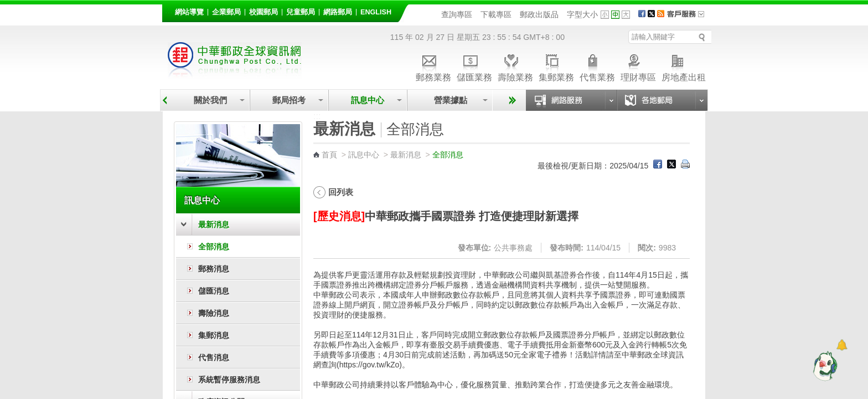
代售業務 (597, 66)
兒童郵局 (301, 12)
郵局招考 (289, 100)
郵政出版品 (539, 14)
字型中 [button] (615, 15)
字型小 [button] (605, 15)
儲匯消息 (214, 291)
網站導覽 (189, 12)
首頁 (329, 155)
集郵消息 (214, 335)
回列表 (341, 192)
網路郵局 (338, 12)
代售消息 (214, 357)
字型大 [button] (626, 15)
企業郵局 (226, 12)
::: (169, 10)
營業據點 (450, 100)
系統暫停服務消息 (229, 380)
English (376, 12)
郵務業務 (433, 66)
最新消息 (214, 224)
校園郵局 (263, 12)
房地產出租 (684, 66)
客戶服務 (689, 18)
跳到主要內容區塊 (6, 6)
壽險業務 (515, 66)
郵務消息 (214, 269)
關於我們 (210, 100)
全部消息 (214, 247)
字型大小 (582, 14)
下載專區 (496, 14)
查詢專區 (457, 14)
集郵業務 (556, 66)
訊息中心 (368, 100)
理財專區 (638, 66)
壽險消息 (214, 313)
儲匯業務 (474, 66)
